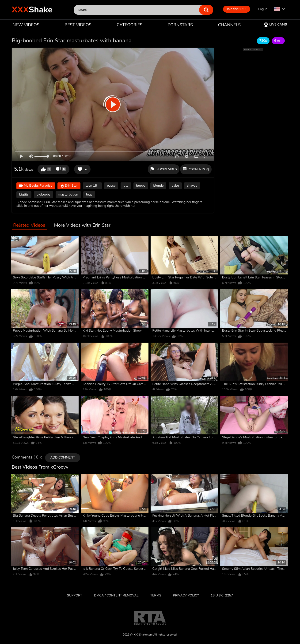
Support (75, 595)
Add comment (63, 457)
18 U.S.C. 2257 (222, 595)
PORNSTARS (180, 25)
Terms (156, 595)
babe (175, 186)
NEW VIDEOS (26, 25)
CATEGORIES (130, 25)
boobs (141, 186)
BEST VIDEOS (78, 25)
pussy (111, 186)
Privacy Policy (186, 595)
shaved (192, 186)
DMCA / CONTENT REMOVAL (116, 595)
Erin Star (69, 186)
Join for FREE (237, 9)
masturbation (68, 194)
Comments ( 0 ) (26, 457)
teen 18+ (92, 186)
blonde (158, 186)
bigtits (24, 194)
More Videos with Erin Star (82, 225)
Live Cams (275, 24)
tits (126, 186)
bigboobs (44, 194)
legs (89, 194)
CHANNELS (229, 25)
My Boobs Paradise (36, 186)
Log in (263, 9)
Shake (32, 10)
